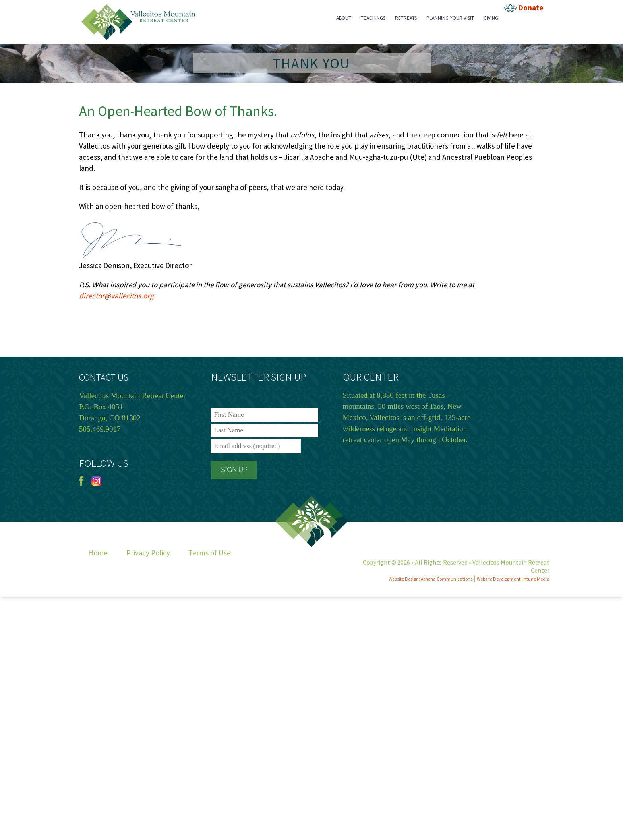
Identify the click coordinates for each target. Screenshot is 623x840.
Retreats (406, 18)
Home (98, 553)
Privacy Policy (148, 553)
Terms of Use (210, 553)
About (344, 18)
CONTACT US (104, 377)
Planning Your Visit (450, 18)
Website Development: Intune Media (513, 579)
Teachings (373, 18)
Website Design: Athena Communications (430, 579)
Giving (491, 18)
